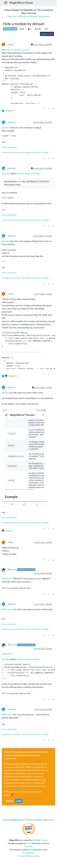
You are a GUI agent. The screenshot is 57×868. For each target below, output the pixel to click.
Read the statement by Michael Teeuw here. (29, 16)
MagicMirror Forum (21, 3)
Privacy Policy (33, 856)
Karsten (28, 846)
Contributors (29, 853)
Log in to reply (47, 34)
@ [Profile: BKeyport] (7, 609)
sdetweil (11, 122)
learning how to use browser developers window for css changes (25, 152)
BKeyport (12, 570)
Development (10, 29)
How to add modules (9, 147)
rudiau (10, 45)
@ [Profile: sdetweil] (7, 578)
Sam (29, 843)
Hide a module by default (17, 50)
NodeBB (32, 850)
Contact (21, 856)
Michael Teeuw (40, 840)
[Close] (52, 752)
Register (9, 801)
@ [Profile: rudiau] (6, 127)
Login (19, 801)
